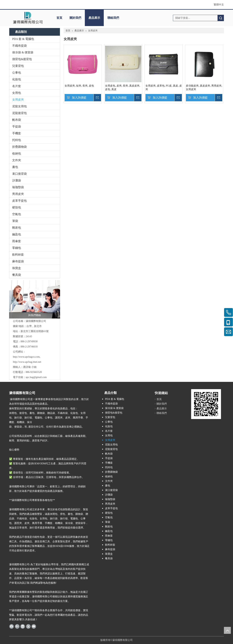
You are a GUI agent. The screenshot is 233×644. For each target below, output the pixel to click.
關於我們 (75, 18)
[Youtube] (34, 626)
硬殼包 (17, 207)
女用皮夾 (18, 100)
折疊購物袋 (19, 147)
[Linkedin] (23, 626)
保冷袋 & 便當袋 (23, 52)
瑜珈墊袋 (18, 187)
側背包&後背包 (22, 59)
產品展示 (94, 18)
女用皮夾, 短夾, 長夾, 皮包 (79, 86)
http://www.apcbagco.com (26, 357)
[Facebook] (12, 626)
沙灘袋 (17, 180)
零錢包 (17, 248)
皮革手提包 (19, 201)
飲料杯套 (18, 255)
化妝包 (17, 79)
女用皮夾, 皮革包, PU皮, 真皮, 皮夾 (164, 88)
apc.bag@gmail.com (36, 377)
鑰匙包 (17, 234)
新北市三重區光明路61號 (35, 331)
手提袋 (17, 127)
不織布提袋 (19, 46)
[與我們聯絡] (35, 299)
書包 (15, 167)
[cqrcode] (206, 404)
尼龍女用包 (19, 106)
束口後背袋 (19, 174)
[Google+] (17, 626)
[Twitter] (28, 626)
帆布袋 (17, 120)
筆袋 (15, 221)
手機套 (17, 133)
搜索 (221, 18)
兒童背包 (18, 66)
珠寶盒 (17, 268)
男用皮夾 (18, 194)
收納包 (17, 153)
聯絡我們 (113, 18)
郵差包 (17, 228)
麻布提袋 (18, 261)
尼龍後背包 (19, 113)
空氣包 (17, 214)
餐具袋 (17, 275)
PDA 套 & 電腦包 (23, 39)
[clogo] (28, 18)
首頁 (59, 18)
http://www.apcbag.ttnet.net (27, 362)
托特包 (17, 140)
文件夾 (17, 160)
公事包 (17, 73)
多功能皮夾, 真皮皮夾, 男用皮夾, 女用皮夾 (204, 88)
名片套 (17, 86)
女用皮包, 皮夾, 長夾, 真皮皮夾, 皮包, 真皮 (123, 88)
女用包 (17, 93)
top (227, 630)
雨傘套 (17, 241)
